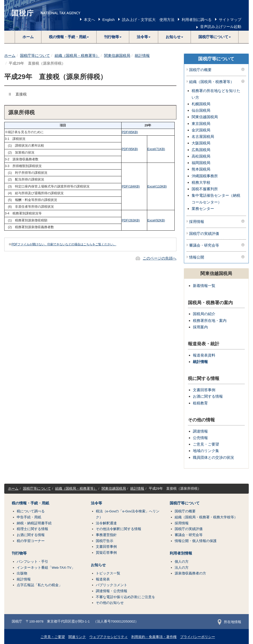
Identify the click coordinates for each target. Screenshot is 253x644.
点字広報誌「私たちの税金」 (39, 585)
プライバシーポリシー (198, 637)
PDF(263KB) (131, 220)
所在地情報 (229, 622)
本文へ (89, 20)
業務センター (203, 209)
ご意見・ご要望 (206, 444)
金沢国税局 (201, 130)
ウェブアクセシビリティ (109, 637)
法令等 (96, 503)
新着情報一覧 (204, 286)
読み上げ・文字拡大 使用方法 (148, 20)
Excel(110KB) (157, 186)
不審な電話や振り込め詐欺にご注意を (126, 597)
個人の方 (182, 562)
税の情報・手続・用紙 (30, 503)
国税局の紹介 (204, 314)
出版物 (22, 573)
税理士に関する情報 (32, 529)
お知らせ (98, 565)
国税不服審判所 (205, 189)
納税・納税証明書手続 (34, 523)
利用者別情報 (181, 553)
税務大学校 (201, 182)
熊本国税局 (201, 169)
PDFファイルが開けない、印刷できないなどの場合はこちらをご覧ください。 (64, 244)
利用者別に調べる (197, 20)
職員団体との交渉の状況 (213, 457)
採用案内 (200, 327)
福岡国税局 (201, 163)
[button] (69, 37)
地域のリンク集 (206, 451)
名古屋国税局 (203, 137)
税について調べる (31, 511)
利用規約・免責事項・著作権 (154, 637)
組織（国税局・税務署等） (77, 55)
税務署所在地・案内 (210, 321)
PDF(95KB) (130, 149)
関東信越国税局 (117, 55)
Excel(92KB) (156, 220)
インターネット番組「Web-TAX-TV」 (46, 568)
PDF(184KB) (131, 186)
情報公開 (197, 257)
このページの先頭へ (160, 258)
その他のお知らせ (110, 603)
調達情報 (200, 431)
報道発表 (103, 579)
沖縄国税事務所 (205, 176)
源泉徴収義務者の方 (190, 573)
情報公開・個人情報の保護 (196, 541)
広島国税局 (201, 150)
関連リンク (77, 637)
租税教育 (200, 403)
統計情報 (142, 55)
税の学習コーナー (31, 541)
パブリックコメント (112, 585)
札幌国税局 (201, 104)
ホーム (28, 37)
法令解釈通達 (106, 523)
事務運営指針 (106, 535)
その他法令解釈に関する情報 (119, 529)
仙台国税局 (201, 110)
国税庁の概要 (200, 70)
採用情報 (197, 222)
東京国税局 (201, 124)
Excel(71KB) (156, 149)
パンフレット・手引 (32, 562)
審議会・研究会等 (204, 245)
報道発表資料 (204, 355)
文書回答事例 (204, 390)
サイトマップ (230, 20)
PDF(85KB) (130, 132)
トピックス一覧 (108, 573)
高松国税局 (201, 156)
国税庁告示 (105, 541)
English (108, 20)
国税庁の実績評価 (204, 234)
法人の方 (182, 568)
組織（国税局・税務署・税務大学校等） (206, 517)
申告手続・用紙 (29, 517)
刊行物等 (19, 553)
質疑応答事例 (106, 553)
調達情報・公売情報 (112, 591)
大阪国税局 (201, 143)
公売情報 (200, 438)
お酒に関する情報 (208, 396)
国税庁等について (35, 55)
